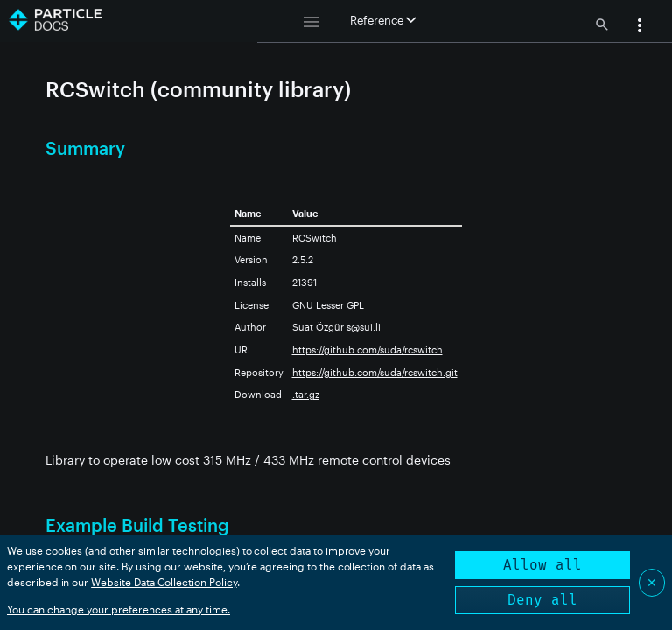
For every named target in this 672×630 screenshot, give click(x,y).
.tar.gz (306, 394)
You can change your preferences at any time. (119, 609)
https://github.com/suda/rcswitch (367, 350)
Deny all (542, 600)
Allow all (542, 565)
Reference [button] (383, 20)
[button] (640, 27)
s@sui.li (364, 327)
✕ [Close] (652, 582)
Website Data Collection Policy (164, 582)
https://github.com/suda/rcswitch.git (375, 372)
